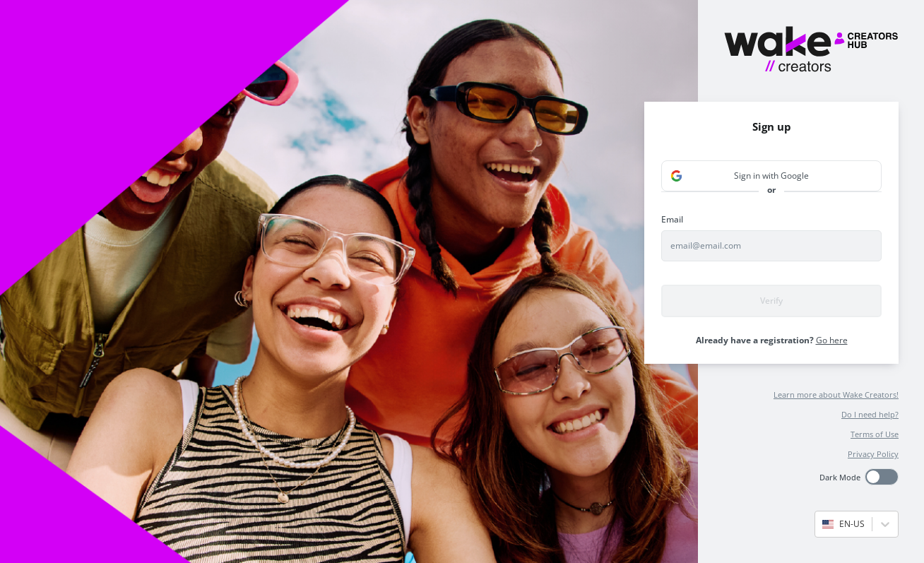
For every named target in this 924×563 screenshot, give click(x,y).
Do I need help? (870, 414)
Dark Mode (840, 477)
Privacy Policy (873, 454)
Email (672, 219)
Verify (771, 301)
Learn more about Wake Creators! (836, 395)
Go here (832, 340)
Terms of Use (875, 434)
